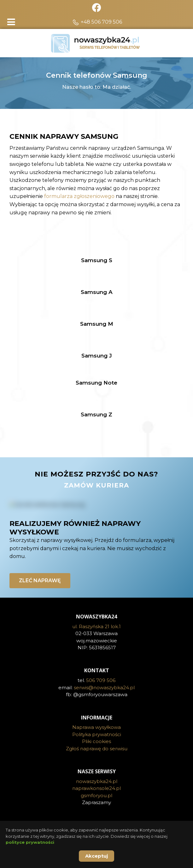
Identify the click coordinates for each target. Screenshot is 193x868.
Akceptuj (96, 856)
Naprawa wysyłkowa (96, 727)
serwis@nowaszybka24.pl (104, 688)
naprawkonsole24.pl (96, 788)
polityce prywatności (30, 842)
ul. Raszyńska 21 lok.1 (96, 626)
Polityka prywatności (97, 734)
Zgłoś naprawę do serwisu (97, 749)
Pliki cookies (96, 741)
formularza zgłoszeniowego (79, 196)
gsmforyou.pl (96, 795)
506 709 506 (101, 680)
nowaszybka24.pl (97, 781)
